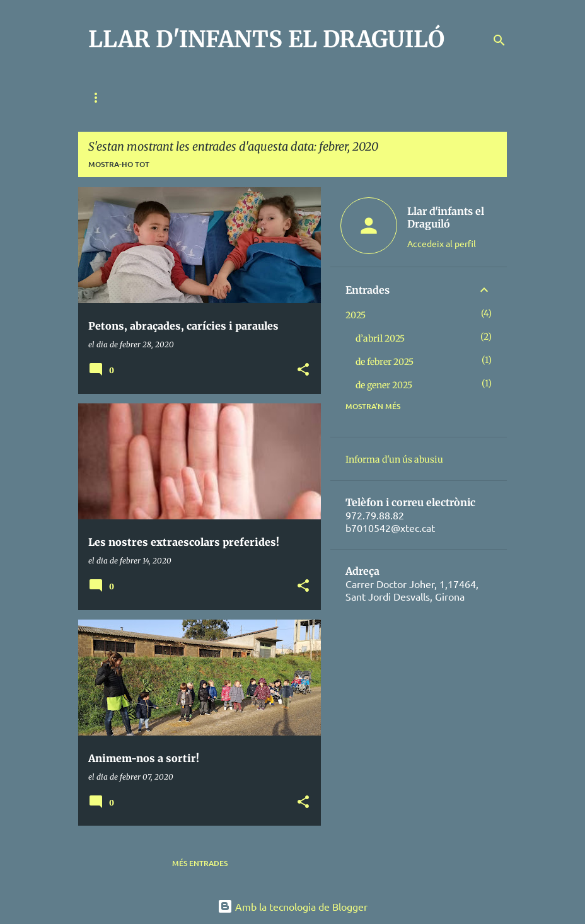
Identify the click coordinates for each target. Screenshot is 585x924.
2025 (356, 315)
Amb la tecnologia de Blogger (292, 906)
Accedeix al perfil (442, 243)
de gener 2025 (384, 385)
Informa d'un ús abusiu (394, 459)
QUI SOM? (106, 98)
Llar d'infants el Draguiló (446, 217)
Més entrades (200, 863)
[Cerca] (499, 40)
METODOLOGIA (305, 98)
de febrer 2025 (385, 362)
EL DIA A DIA (385, 98)
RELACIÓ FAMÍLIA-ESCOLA (200, 98)
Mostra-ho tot (119, 164)
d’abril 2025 (380, 338)
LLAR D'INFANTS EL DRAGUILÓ (266, 39)
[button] (303, 370)
